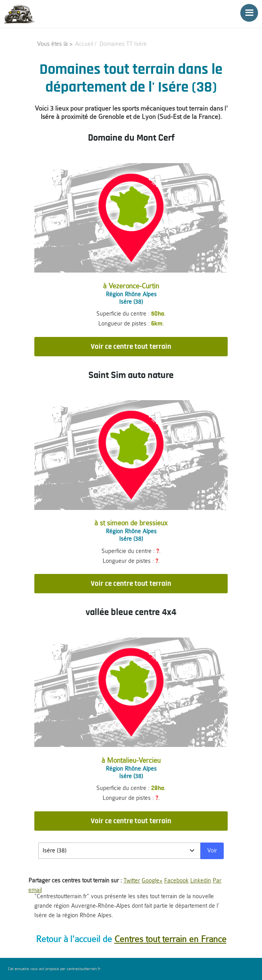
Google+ (152, 881)
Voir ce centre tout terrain (131, 347)
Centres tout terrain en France (170, 939)
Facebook (176, 881)
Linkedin (201, 881)
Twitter (132, 881)
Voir (212, 851)
